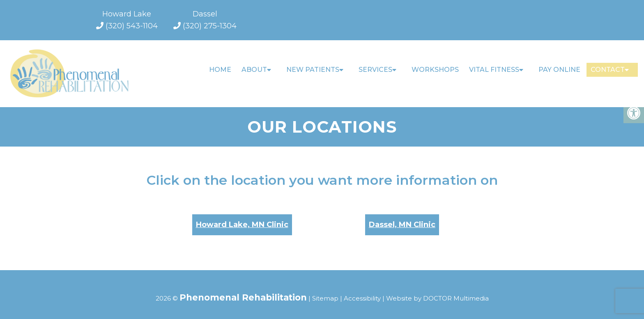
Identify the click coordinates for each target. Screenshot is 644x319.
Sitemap (325, 291)
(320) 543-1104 (132, 26)
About (254, 70)
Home (220, 70)
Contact (608, 70)
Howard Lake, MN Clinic (242, 218)
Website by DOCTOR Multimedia (437, 291)
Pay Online (559, 70)
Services (375, 70)
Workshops (435, 70)
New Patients (313, 70)
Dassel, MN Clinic (402, 218)
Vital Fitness (494, 70)
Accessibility (362, 291)
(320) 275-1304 (210, 26)
